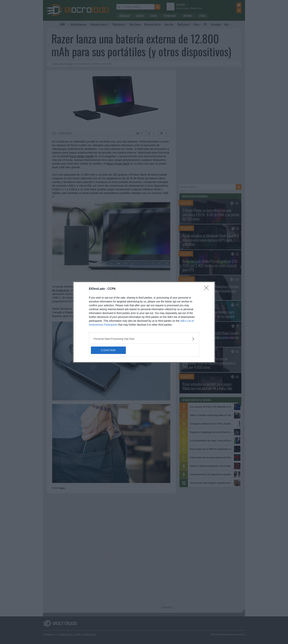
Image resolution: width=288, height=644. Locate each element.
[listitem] (144, 339)
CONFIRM (108, 350)
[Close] (208, 289)
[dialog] (144, 322)
